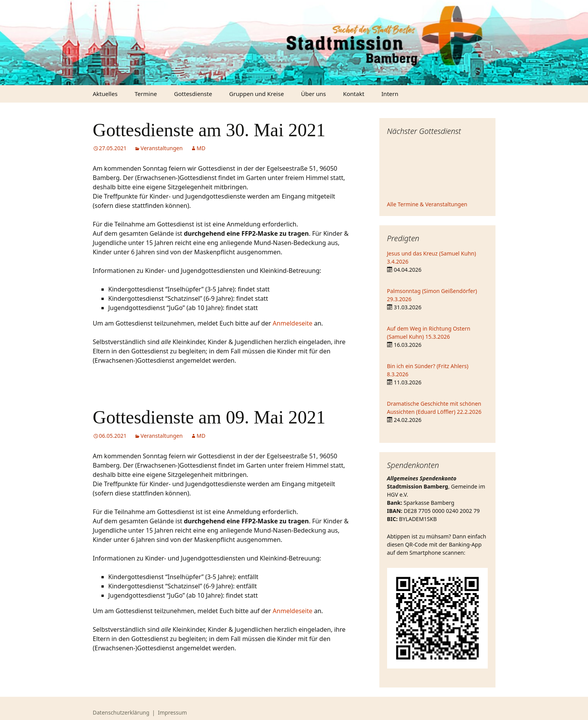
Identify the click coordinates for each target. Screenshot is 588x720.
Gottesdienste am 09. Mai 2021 (209, 417)
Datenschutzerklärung (121, 712)
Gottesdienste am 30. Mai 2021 (209, 130)
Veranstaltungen (162, 148)
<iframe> (437, 169)
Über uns (314, 94)
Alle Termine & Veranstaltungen (427, 204)
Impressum (172, 712)
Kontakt (354, 94)
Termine (146, 94)
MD (201, 148)
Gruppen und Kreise (256, 94)
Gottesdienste (193, 94)
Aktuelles (105, 94)
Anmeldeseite (292, 323)
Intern (390, 94)
